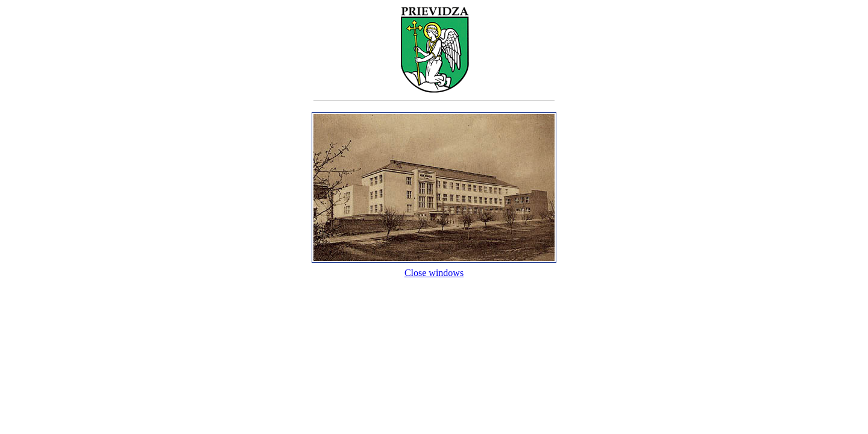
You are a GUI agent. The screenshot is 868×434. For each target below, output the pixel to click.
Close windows (434, 267)
